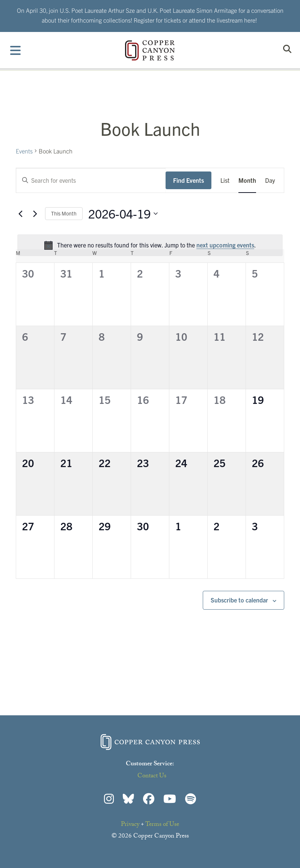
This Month (64, 213)
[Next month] (35, 214)
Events (24, 151)
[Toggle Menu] (16, 50)
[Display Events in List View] (225, 181)
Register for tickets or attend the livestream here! (195, 20)
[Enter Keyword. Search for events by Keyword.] (91, 181)
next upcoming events (225, 245)
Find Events (188, 180)
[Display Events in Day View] (270, 181)
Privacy (130, 825)
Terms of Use (162, 825)
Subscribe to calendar (239, 600)
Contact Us (152, 776)
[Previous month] (20, 214)
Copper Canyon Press (150, 50)
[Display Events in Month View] (247, 181)
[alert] (150, 245)
